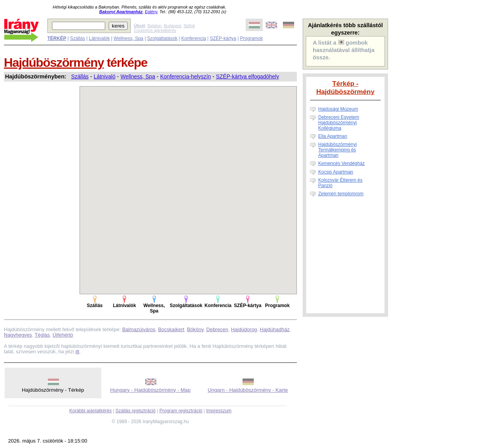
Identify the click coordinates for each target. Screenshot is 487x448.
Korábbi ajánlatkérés (90, 411)
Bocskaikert (171, 329)
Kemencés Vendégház (341, 163)
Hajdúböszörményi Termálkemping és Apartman (337, 150)
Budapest (172, 26)
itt (77, 352)
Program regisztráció (181, 411)
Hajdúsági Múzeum (338, 109)
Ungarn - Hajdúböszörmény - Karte (248, 390)
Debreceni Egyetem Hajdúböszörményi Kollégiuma (339, 123)
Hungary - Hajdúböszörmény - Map (150, 390)
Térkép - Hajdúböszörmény (345, 88)
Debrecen (217, 329)
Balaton (154, 26)
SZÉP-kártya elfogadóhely (248, 76)
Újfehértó (63, 335)
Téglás (42, 335)
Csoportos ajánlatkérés (155, 30)
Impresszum (219, 411)
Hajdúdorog (244, 329)
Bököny (195, 329)
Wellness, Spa (128, 38)
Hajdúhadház (275, 329)
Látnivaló (104, 76)
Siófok (189, 26)
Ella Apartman (333, 136)
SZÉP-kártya (223, 38)
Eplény (151, 12)
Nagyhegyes (18, 335)
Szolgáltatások (162, 38)
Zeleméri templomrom (341, 194)
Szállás (77, 38)
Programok (252, 38)
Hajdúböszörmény (54, 63)
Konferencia (194, 38)
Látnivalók (99, 38)
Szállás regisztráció (136, 411)
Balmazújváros (139, 329)
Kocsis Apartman (336, 172)
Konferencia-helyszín (186, 76)
